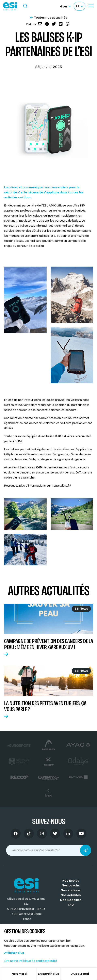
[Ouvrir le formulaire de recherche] (25, 6)
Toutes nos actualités (49, 18)
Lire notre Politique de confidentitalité (31, 961)
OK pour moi (80, 974)
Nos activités (71, 895)
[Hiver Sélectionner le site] (65, 6)
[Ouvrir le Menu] (91, 6)
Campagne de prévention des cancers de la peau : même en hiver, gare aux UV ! (48, 644)
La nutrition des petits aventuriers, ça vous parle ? (45, 706)
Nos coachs (71, 885)
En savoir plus (48, 974)
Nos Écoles (71, 881)
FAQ (71, 905)
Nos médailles (71, 900)
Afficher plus (14, 953)
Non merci (19, 974)
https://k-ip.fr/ (61, 486)
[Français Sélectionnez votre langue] (79, 6)
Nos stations (71, 890)
